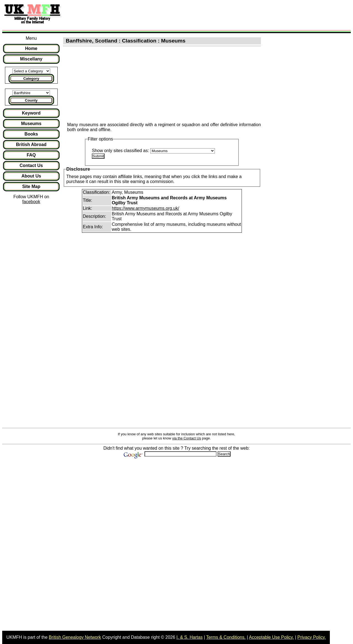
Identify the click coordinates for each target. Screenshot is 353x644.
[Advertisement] (167, 15)
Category (31, 79)
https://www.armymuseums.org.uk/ (145, 208)
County (31, 100)
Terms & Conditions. (226, 637)
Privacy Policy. (311, 637)
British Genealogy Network (75, 637)
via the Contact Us (187, 438)
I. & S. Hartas (190, 637)
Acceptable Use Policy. (271, 637)
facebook (31, 202)
